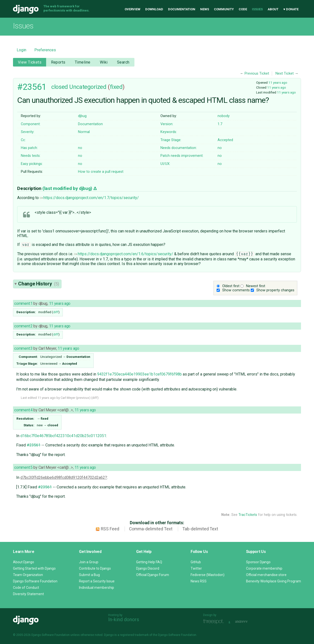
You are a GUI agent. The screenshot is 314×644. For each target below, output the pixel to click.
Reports (58, 62)
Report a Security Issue (97, 581)
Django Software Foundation (35, 581)
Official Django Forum (153, 575)
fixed (116, 87)
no (80, 148)
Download (154, 9)
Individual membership (97, 588)
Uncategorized (88, 87)
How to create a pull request (101, 172)
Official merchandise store (266, 575)
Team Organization (28, 575)
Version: (167, 124)
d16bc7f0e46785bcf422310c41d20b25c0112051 (63, 436)
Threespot (215, 622)
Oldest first (231, 286)
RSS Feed (110, 529)
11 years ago (278, 82)
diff (56, 312)
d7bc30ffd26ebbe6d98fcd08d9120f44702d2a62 (63, 477)
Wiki (104, 62)
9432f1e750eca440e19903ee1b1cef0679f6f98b (139, 374)
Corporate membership (264, 568)
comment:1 (23, 303)
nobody (224, 116)
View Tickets (30, 62)
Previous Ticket (257, 74)
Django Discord (148, 568)
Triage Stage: (171, 140)
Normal (84, 132)
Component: (31, 124)
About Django (24, 562)
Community (224, 9)
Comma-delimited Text (151, 529)
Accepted (225, 140)
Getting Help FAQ (149, 562)
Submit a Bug (89, 575)
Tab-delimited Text (200, 529)
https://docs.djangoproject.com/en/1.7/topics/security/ (89, 198)
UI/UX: (165, 164)
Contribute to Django (95, 568)
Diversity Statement (28, 594)
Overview (132, 9)
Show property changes (275, 290)
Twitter (196, 568)
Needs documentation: (179, 148)
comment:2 (23, 326)
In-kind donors (124, 619)
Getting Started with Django (34, 568)
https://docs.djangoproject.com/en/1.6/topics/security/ (124, 254)
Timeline (83, 62)
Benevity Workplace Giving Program (274, 581)
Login (21, 50)
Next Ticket (285, 74)
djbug (82, 116)
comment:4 (23, 410)
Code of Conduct (26, 588)
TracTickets (248, 515)
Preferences (45, 50)
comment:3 (23, 348)
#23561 (32, 87)
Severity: (28, 132)
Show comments (236, 290)
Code (243, 9)
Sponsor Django (258, 562)
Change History (39, 284)
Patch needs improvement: (182, 156)
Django (26, 9)
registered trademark (134, 635)
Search (123, 62)
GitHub (196, 562)
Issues (257, 9)
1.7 (220, 124)
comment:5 (23, 467)
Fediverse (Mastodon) (208, 575)
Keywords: (169, 132)
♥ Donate (291, 9)
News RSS (199, 581)
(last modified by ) (68, 188)
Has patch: (29, 148)
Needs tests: (31, 156)
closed (59, 87)
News (205, 9)
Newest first (256, 286)
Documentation (182, 9)
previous (83, 398)
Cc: (23, 140)
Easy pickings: (32, 164)
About (273, 9)
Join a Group (89, 562)
